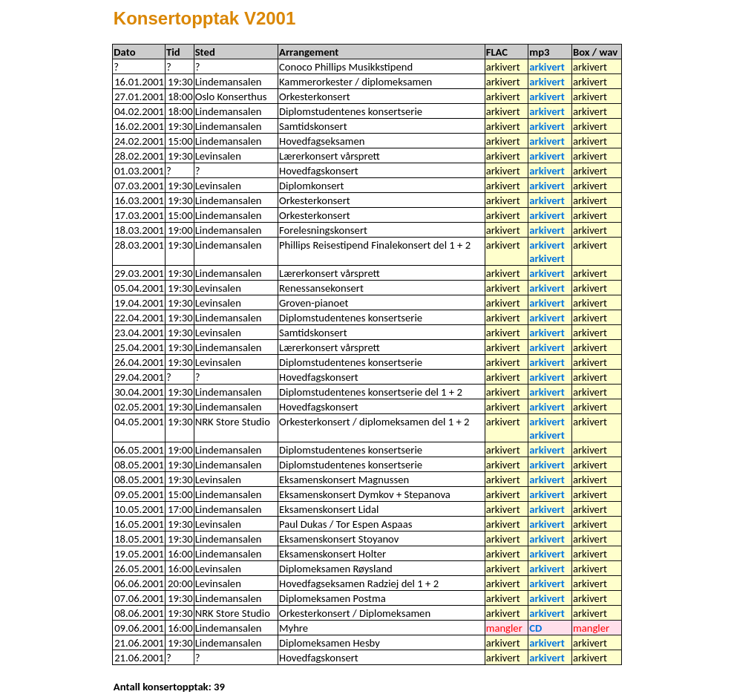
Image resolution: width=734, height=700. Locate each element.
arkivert (547, 67)
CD (535, 628)
